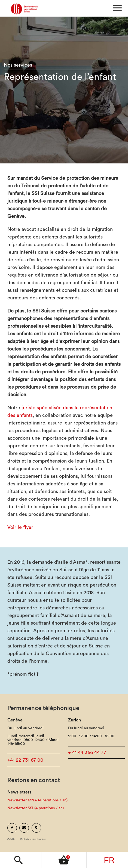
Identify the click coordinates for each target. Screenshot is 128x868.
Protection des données (33, 839)
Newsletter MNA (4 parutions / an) (37, 800)
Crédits (11, 839)
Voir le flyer (20, 527)
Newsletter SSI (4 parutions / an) (36, 808)
